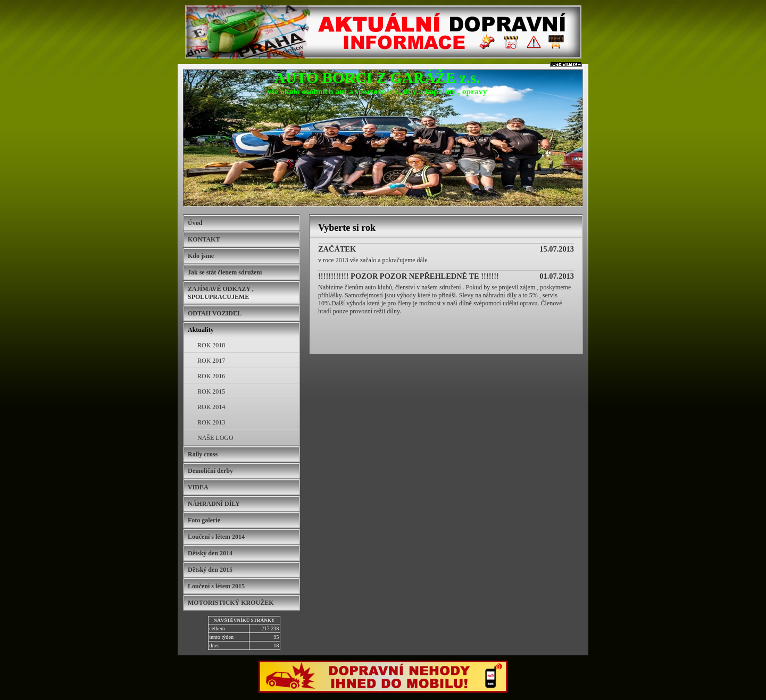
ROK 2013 (211, 422)
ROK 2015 (211, 391)
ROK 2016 (211, 376)
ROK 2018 (211, 345)
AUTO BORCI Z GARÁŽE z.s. (377, 78)
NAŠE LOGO (215, 438)
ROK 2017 (211, 361)
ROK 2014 (211, 407)
